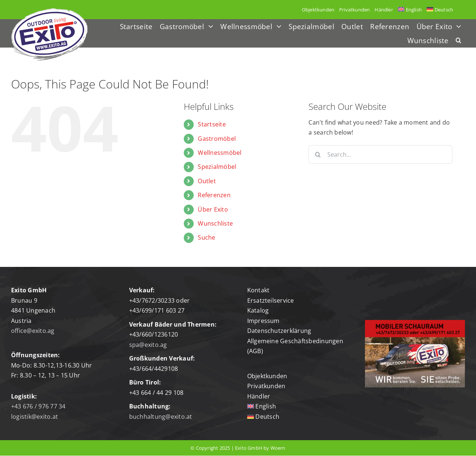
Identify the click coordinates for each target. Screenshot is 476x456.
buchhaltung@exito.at (161, 417)
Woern (278, 448)
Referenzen (214, 195)
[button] (458, 41)
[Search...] (380, 154)
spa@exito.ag (148, 345)
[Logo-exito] (49, 11)
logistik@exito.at (35, 417)
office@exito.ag (33, 331)
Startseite (212, 124)
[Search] (318, 154)
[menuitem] (410, 10)
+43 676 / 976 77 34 (38, 406)
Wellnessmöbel (220, 153)
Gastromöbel (217, 139)
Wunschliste (215, 223)
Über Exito (213, 209)
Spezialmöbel (217, 167)
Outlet (207, 181)
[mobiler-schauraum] (415, 323)
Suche (206, 237)
